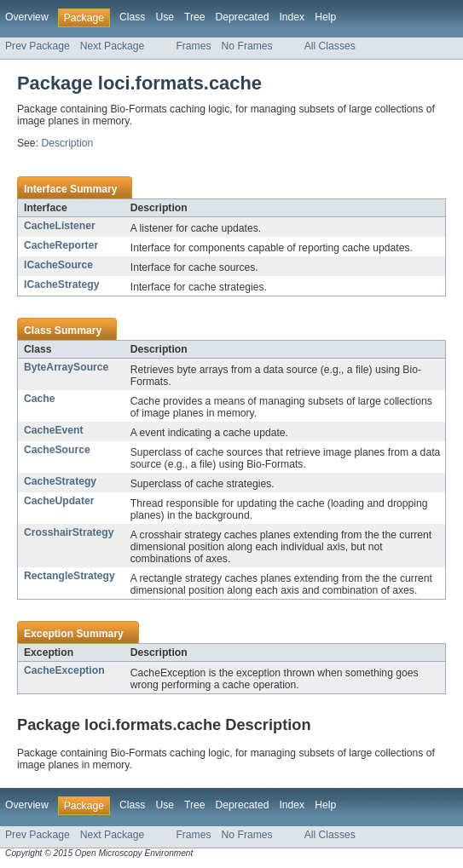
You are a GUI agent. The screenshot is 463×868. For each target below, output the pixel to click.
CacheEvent (54, 430)
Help (325, 17)
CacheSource (57, 450)
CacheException (64, 670)
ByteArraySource (66, 367)
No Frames (247, 46)
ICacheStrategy (62, 285)
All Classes (330, 46)
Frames (193, 46)
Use (165, 17)
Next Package (113, 46)
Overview (27, 17)
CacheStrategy (60, 481)
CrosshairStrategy (69, 532)
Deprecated (243, 17)
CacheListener (60, 226)
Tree (195, 17)
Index (292, 17)
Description (67, 143)
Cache (40, 399)
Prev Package (38, 46)
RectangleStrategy (69, 576)
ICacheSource (58, 265)
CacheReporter (61, 245)
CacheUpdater (59, 501)
